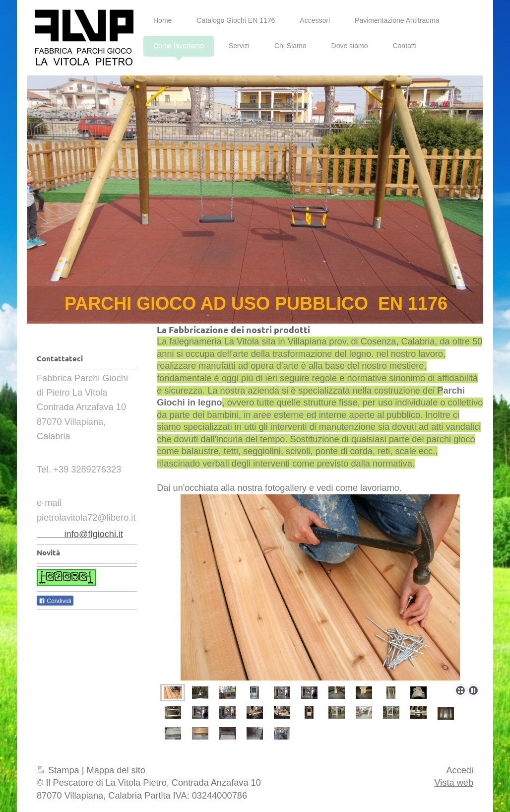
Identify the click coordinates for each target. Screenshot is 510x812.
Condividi (55, 601)
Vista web (454, 783)
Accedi (460, 770)
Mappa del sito (116, 770)
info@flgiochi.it (80, 534)
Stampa (59, 770)
